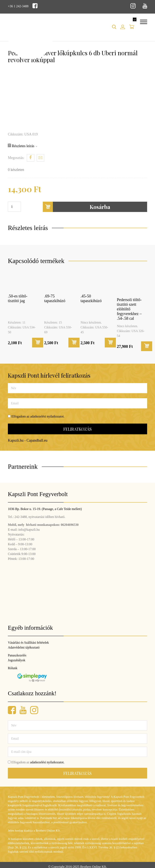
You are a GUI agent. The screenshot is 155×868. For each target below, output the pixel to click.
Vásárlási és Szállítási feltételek (28, 643)
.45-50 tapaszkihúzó (91, 298)
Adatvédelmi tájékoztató (24, 647)
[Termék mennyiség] (14, 207)
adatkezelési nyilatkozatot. (47, 416)
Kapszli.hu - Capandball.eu (28, 440)
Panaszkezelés (17, 655)
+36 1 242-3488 (18, 6)
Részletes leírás (23, 146)
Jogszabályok (17, 660)
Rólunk (13, 668)
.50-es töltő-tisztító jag (18, 298)
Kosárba (77, 207)
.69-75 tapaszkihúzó (55, 298)
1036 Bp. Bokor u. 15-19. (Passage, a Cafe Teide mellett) (45, 509)
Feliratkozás (77, 429)
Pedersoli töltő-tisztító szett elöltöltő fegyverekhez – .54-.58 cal (129, 309)
